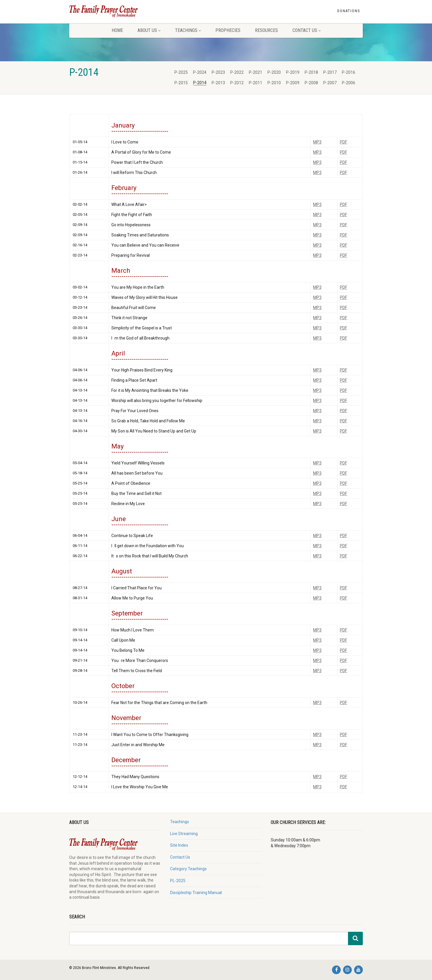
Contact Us (307, 30)
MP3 (317, 142)
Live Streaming (184, 834)
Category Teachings (188, 869)
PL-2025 (178, 881)
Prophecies (228, 30)
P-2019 (293, 72)
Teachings (188, 30)
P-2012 (237, 83)
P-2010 (274, 83)
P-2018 (311, 72)
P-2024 (200, 72)
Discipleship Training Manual (196, 893)
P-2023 (218, 72)
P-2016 (349, 72)
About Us (149, 30)
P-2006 (349, 83)
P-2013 (218, 83)
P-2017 (330, 72)
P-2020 (274, 72)
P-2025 (181, 72)
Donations (349, 11)
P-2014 (200, 83)
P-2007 (330, 83)
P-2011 (256, 83)
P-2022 (237, 72)
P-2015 (181, 83)
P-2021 (256, 72)
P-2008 (311, 83)
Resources (266, 30)
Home (117, 30)
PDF (343, 142)
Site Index (179, 845)
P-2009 (293, 83)
